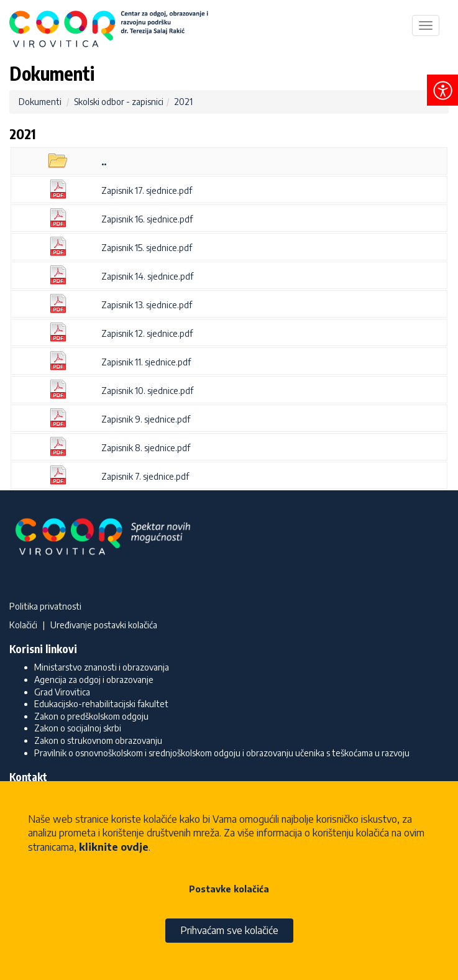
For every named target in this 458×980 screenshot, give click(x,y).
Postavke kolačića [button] (229, 889)
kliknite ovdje (114, 847)
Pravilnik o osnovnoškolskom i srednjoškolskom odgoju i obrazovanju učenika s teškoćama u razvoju (222, 753)
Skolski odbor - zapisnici (119, 102)
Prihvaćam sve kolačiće (229, 930)
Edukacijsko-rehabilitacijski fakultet (101, 704)
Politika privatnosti (45, 606)
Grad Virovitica (62, 692)
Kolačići (23, 625)
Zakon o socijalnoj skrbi (78, 728)
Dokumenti (40, 102)
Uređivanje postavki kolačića (104, 625)
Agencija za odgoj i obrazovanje (94, 680)
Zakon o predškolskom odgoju (91, 716)
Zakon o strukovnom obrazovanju (98, 740)
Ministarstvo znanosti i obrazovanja (102, 667)
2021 (183, 102)
